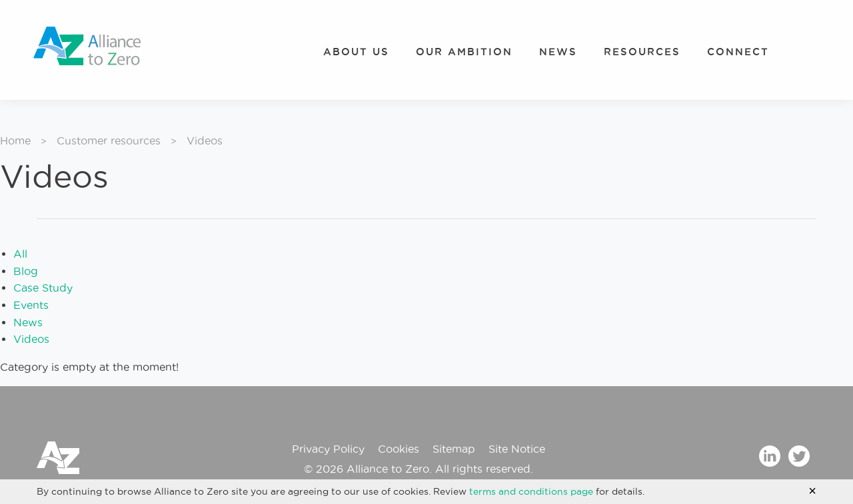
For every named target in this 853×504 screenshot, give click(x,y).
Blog (26, 271)
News (28, 322)
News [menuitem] (558, 52)
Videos (31, 339)
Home (15, 140)
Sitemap (454, 449)
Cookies (399, 449)
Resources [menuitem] (642, 52)
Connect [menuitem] (738, 52)
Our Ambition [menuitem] (464, 52)
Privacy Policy (328, 449)
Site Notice (517, 449)
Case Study (43, 288)
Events (31, 305)
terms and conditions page (531, 491)
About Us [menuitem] (356, 52)
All (20, 254)
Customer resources (109, 140)
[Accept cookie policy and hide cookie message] (812, 491)
